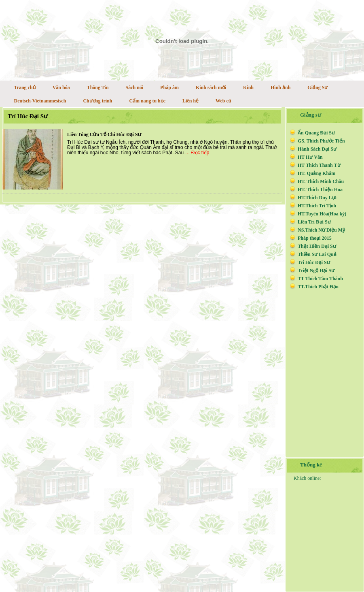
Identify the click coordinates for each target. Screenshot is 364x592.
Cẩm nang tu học (147, 101)
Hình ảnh (280, 87)
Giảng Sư (317, 87)
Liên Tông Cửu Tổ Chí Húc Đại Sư (104, 134)
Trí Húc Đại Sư (28, 116)
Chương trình (97, 101)
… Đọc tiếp (197, 153)
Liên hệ (190, 101)
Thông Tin (98, 87)
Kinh (248, 87)
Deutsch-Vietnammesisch (40, 101)
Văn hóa (61, 87)
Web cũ (223, 101)
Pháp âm (169, 87)
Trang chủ (25, 87)
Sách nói (135, 87)
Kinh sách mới (211, 87)
